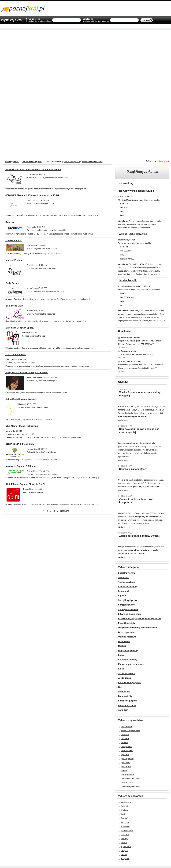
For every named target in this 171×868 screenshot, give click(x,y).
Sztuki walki (124, 591)
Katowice (125, 826)
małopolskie (127, 747)
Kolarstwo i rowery (128, 660)
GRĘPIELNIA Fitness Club (20, 444)
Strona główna (12, 162)
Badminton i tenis (127, 705)
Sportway (11, 222)
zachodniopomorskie (131, 787)
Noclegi (122, 646)
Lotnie (121, 655)
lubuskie (125, 739)
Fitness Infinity (13, 241)
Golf (120, 687)
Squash (122, 596)
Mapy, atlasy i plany (128, 651)
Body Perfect (12, 283)
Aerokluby (123, 710)
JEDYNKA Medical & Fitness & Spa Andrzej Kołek (32, 195)
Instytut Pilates (14, 260)
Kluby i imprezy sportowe (131, 664)
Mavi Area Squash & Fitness (21, 466)
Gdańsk (125, 806)
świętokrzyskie (128, 775)
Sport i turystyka (72, 162)
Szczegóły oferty (128, 351)
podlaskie (125, 763)
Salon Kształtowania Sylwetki (21, 399)
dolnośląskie (127, 726)
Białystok (125, 859)
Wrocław (125, 822)
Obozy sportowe (126, 632)
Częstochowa (127, 830)
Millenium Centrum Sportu (20, 328)
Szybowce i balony (128, 587)
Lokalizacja (96, 20)
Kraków (125, 810)
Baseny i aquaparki (128, 701)
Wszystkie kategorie (32, 162)
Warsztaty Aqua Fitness (132, 361)
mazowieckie (127, 751)
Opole (124, 855)
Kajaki (121, 669)
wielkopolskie (127, 783)
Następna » (66, 511)
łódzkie (124, 743)
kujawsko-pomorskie (131, 730)
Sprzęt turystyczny (128, 600)
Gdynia (124, 851)
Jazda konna (124, 678)
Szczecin (125, 834)
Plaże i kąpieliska (127, 623)
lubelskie (125, 734)
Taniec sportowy (127, 582)
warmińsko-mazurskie (131, 779)
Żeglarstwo (124, 578)
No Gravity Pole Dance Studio (137, 191)
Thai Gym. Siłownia (16, 355)
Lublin (124, 842)
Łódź (123, 814)
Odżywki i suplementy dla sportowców (137, 628)
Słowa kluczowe (39, 20)
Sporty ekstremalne (128, 610)
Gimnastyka (124, 692)
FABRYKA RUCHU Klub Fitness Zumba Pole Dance (33, 170)
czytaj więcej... (124, 420)
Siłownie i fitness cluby (92, 162)
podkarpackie (127, 759)
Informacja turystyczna (130, 683)
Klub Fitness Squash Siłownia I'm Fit (25, 484)
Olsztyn (124, 838)
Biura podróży (125, 696)
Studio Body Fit (128, 281)
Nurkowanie (124, 642)
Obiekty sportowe (127, 637)
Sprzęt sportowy (126, 605)
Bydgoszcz (126, 847)
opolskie (125, 755)
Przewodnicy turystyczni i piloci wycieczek (140, 619)
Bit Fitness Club (14, 306)
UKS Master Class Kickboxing (22, 426)
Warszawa (126, 802)
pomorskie (126, 767)
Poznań (125, 818)
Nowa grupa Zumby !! (131, 338)
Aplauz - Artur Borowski (133, 234)
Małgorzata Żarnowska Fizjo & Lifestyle (27, 373)
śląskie (124, 771)
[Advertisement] (45, 119)
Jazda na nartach (127, 673)
